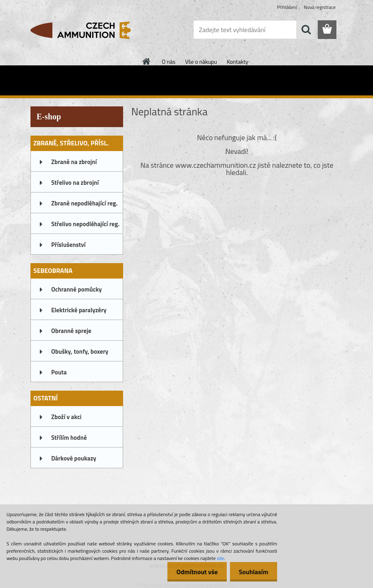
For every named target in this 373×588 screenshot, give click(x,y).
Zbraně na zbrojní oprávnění (74, 164)
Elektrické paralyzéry (79, 310)
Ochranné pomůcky (77, 289)
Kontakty (237, 62)
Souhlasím (252, 572)
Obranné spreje (71, 331)
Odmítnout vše (193, 572)
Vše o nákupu (201, 62)
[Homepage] (147, 61)
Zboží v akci (66, 417)
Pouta (59, 372)
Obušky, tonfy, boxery (80, 351)
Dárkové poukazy (74, 458)
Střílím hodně (69, 438)
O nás (168, 62)
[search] (306, 30)
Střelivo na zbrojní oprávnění (75, 185)
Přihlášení (287, 7)
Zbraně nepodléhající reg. (84, 203)
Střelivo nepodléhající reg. (85, 224)
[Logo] (86, 30)
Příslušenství (68, 245)
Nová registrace (320, 7)
